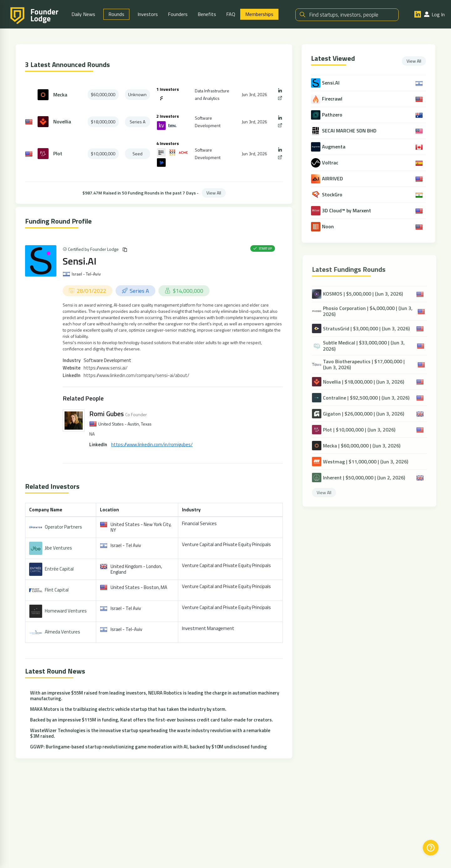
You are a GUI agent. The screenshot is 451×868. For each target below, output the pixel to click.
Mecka (60, 95)
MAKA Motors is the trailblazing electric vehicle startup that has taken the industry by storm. (128, 709)
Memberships (259, 14)
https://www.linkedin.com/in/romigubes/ (152, 444)
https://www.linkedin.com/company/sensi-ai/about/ (136, 375)
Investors (148, 14)
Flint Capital (57, 590)
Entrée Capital (59, 569)
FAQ (231, 14)
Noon (329, 227)
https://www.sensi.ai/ (106, 368)
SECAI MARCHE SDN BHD (350, 131)
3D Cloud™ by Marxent (347, 211)
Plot (58, 154)
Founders (178, 14)
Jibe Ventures (58, 548)
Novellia (62, 122)
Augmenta (334, 147)
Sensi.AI (80, 261)
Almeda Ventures (62, 632)
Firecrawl (333, 99)
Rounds (116, 14)
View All (214, 193)
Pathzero (333, 115)
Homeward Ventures (66, 611)
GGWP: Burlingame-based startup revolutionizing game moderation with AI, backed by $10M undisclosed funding (148, 747)
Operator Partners (63, 527)
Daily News (83, 14)
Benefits (207, 14)
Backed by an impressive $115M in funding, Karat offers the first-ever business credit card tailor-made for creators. (152, 720)
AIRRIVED (333, 179)
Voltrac (331, 163)
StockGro (333, 195)
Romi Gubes (106, 414)
